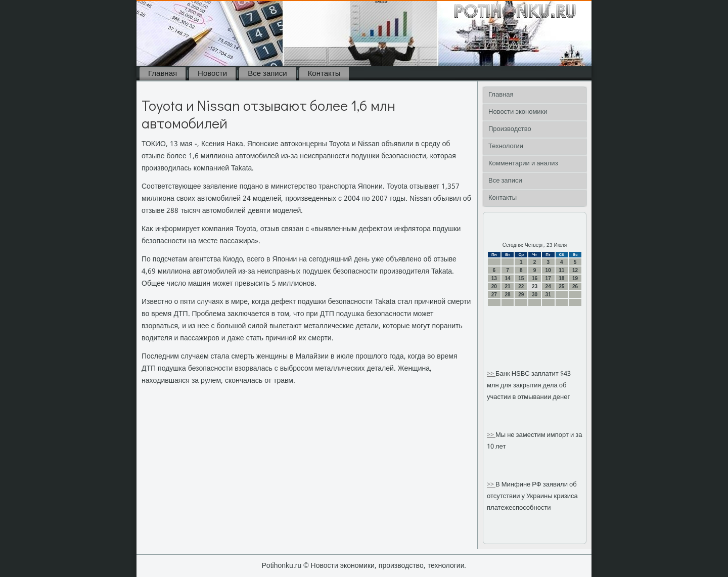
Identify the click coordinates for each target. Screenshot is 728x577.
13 (494, 278)
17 (548, 278)
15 (521, 278)
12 (575, 270)
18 (561, 278)
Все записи (267, 74)
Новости (212, 74)
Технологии (506, 146)
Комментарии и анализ (523, 164)
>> (491, 374)
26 (575, 286)
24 (548, 286)
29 (521, 295)
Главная (163, 74)
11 (561, 270)
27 (494, 295)
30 (535, 295)
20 (494, 286)
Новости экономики (518, 112)
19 (575, 278)
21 (507, 286)
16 (535, 278)
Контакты (324, 74)
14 (507, 278)
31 (548, 295)
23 (535, 286)
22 (521, 286)
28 (507, 295)
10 (548, 270)
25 (561, 286)
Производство (510, 129)
